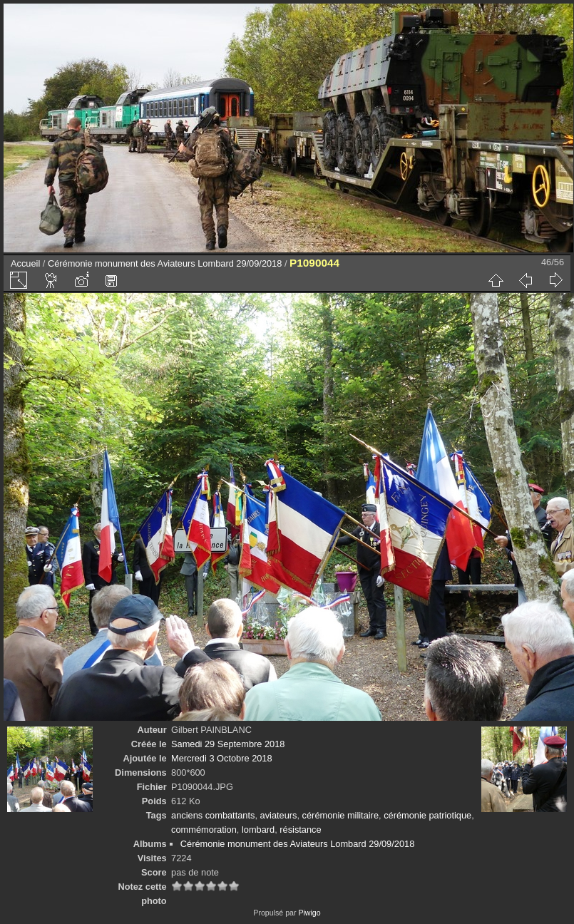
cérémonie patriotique (427, 815)
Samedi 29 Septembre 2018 (228, 744)
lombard (258, 830)
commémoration (204, 830)
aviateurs (279, 815)
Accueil (25, 263)
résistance (300, 830)
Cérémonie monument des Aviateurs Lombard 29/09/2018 (165, 263)
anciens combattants (213, 815)
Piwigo (309, 913)
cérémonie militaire (340, 815)
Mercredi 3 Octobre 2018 (222, 758)
